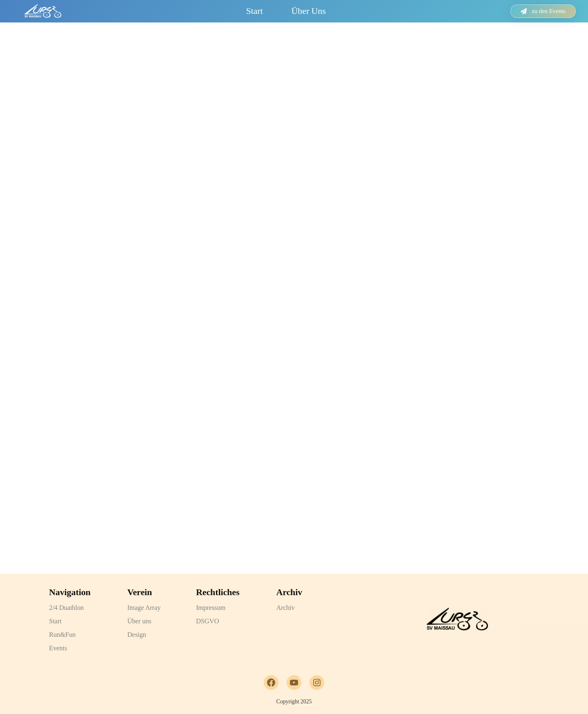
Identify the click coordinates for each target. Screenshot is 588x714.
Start (254, 11)
